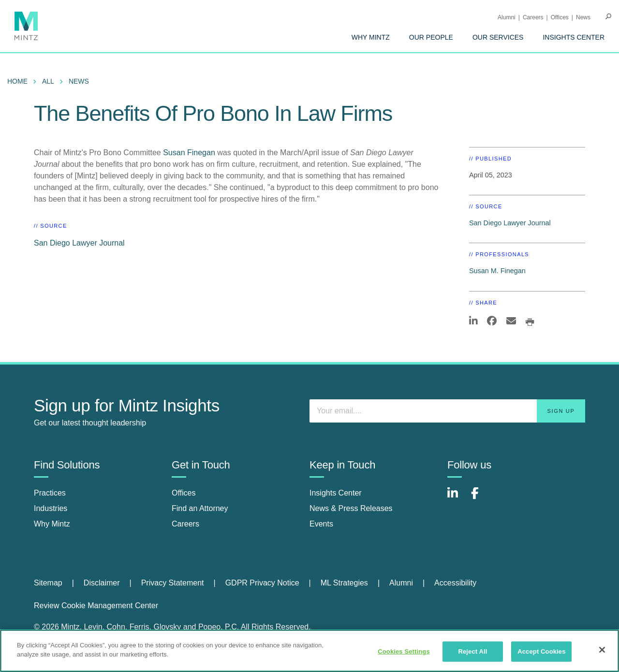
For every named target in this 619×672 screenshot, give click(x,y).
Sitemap (48, 583)
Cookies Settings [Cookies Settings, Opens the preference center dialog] (404, 651)
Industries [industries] (51, 508)
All (48, 81)
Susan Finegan (189, 153)
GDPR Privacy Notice (262, 583)
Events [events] (321, 524)
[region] (309, 651)
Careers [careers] (185, 524)
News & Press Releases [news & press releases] (351, 508)
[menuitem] (371, 37)
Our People (431, 37)
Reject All (472, 651)
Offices (560, 17)
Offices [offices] (184, 493)
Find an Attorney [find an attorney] (200, 508)
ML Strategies (344, 583)
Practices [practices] (50, 493)
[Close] (602, 650)
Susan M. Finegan (497, 271)
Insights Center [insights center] (336, 493)
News (583, 17)
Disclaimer (102, 583)
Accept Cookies (541, 651)
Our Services (498, 37)
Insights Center (574, 37)
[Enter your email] (447, 411)
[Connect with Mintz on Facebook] (481, 498)
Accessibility (455, 583)
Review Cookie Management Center (96, 606)
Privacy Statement (173, 583)
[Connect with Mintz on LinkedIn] (457, 498)
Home (17, 81)
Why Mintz (371, 37)
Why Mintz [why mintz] (52, 524)
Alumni (507, 17)
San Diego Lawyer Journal (79, 243)
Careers (533, 17)
